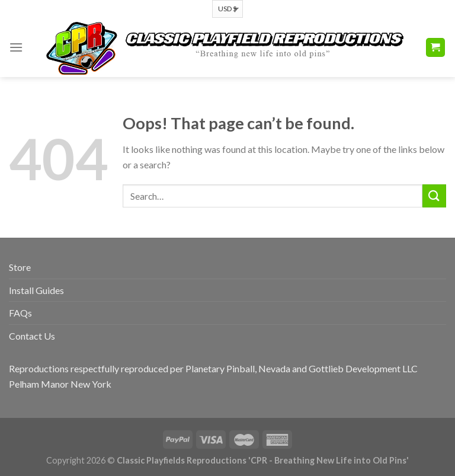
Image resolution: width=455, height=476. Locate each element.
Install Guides (36, 290)
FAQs (20, 313)
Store (20, 267)
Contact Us (32, 336)
